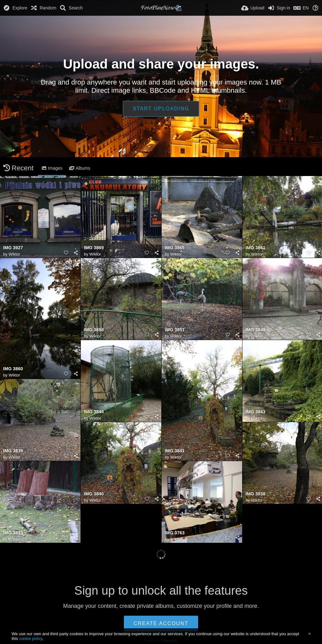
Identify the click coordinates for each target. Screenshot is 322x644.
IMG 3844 (94, 412)
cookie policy (31, 638)
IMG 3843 (255, 412)
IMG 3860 (13, 369)
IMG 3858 (94, 330)
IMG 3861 (255, 248)
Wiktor (14, 254)
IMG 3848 (255, 330)
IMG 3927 (13, 248)
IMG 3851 (175, 330)
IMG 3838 (255, 494)
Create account (161, 623)
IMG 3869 (94, 248)
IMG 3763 (175, 533)
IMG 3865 (175, 248)
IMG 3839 (13, 451)
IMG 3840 (94, 494)
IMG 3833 (13, 533)
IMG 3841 (175, 451)
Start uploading (161, 109)
